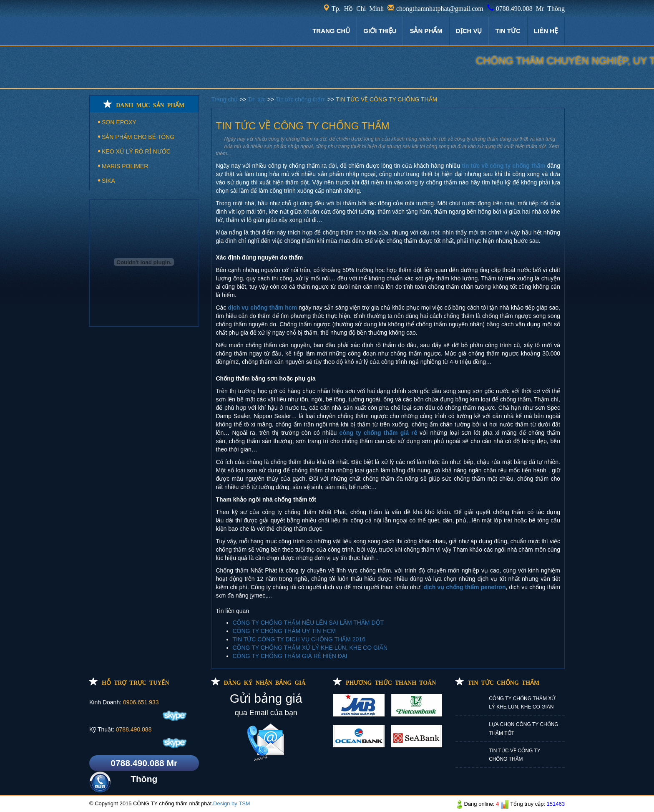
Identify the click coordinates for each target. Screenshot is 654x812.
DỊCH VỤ (469, 31)
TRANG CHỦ (331, 31)
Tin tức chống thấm (302, 99)
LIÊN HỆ (546, 31)
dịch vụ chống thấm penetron (464, 587)
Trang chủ (226, 99)
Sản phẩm (426, 31)
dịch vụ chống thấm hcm (262, 308)
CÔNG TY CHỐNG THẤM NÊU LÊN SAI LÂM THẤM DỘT (308, 623)
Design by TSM (232, 803)
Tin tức (258, 99)
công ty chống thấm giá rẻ (378, 433)
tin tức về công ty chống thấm (503, 166)
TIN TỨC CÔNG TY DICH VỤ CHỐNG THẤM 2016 (299, 639)
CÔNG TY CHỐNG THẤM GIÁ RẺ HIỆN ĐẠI (290, 656)
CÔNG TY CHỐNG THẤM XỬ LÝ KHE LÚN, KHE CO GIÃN (310, 648)
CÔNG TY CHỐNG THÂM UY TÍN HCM (284, 631)
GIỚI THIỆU (380, 31)
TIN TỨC (508, 31)
